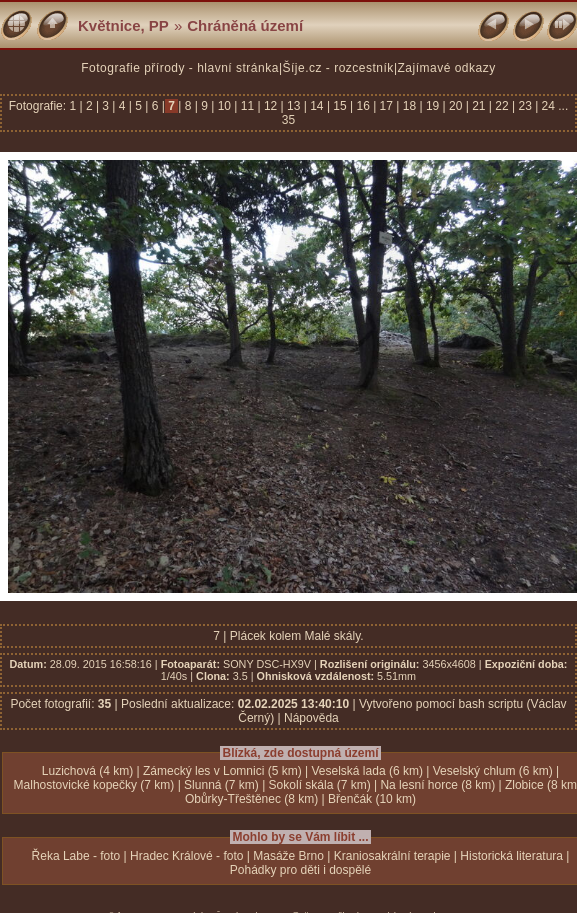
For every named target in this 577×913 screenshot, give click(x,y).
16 (363, 106)
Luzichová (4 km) (87, 771)
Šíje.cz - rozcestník (338, 68)
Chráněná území (245, 25)
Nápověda (311, 718)
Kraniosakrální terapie (392, 856)
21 (479, 106)
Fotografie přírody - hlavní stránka (180, 68)
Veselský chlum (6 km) (493, 771)
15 (340, 106)
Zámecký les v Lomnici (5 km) (222, 771)
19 (433, 106)
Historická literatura (511, 856)
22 (502, 106)
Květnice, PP (123, 25)
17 (386, 106)
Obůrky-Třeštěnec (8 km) (251, 799)
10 (224, 106)
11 (247, 106)
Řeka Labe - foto (76, 856)
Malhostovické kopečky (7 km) (94, 785)
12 (271, 106)
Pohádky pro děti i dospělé (300, 870)
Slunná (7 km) (221, 785)
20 (456, 106)
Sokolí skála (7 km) (320, 785)
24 (548, 106)
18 (409, 106)
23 (525, 106)
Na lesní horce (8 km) (437, 785)
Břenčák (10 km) (372, 799)
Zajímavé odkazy (447, 68)
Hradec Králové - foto (186, 856)
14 (317, 106)
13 (294, 106)
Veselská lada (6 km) (367, 771)
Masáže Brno (288, 856)
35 (288, 120)
